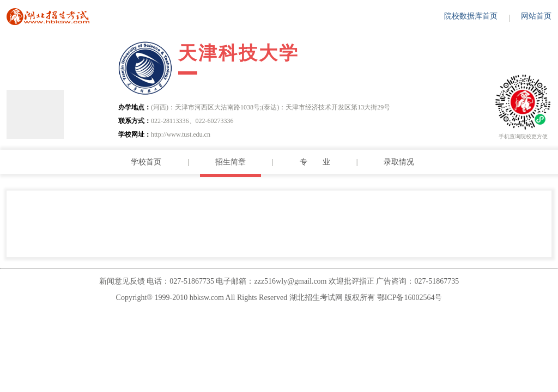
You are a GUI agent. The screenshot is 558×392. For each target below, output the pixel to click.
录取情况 (399, 162)
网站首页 (536, 16)
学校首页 (146, 162)
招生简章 (231, 162)
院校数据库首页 (471, 16)
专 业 (315, 162)
